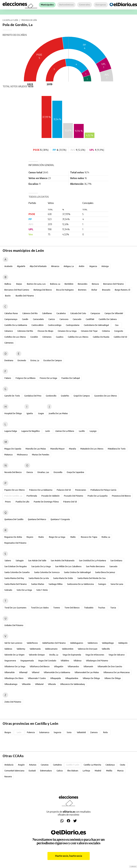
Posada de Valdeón (50, 496)
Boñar (94, 290)
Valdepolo (123, 643)
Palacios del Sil (64, 490)
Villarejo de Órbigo (91, 678)
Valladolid (81, 732)
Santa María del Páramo (16, 584)
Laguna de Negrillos (31, 431)
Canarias (45, 765)
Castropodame (73, 325)
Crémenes (47, 337)
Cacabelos (61, 313)
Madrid (98, 771)
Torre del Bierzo (72, 608)
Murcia (120, 771)
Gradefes (65, 396)
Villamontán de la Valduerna (57, 672)
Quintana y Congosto (60, 519)
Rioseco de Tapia (89, 537)
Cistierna (106, 331)
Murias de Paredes (41, 455)
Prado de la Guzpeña (98, 496)
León (48, 431)
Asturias (33, 765)
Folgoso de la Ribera (26, 378)
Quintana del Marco (37, 519)
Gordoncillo (51, 396)
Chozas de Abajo (45, 331)
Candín (25, 319)
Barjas (19, 284)
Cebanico (9, 331)
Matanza (8, 455)
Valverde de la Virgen (14, 655)
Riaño (41, 537)
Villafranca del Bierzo (40, 666)
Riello (73, 537)
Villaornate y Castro (37, 678)
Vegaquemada (27, 661)
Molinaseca (22, 455)
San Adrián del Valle (37, 561)
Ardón (82, 266)
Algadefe (21, 266)
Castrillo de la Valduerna (16, 325)
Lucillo (82, 431)
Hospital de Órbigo (13, 413)
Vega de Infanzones (95, 655)
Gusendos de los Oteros (106, 396)
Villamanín (88, 666)
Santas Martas (38, 584)
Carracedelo (38, 319)
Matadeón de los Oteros (92, 449)
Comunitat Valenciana (14, 771)
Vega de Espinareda (72, 655)
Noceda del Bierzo (13, 472)
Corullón (34, 337)
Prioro (8, 502)
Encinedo (22, 360)
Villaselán (26, 684)
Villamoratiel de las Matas (87, 672)
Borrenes (82, 290)
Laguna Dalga (11, 431)
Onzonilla (58, 472)
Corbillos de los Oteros (15, 337)
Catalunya (110, 765)
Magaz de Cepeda (13, 449)
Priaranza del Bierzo (121, 496)
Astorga (105, 266)
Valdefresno (32, 643)
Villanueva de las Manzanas (117, 672)
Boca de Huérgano (65, 290)
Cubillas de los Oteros (78, 337)
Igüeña (30, 413)
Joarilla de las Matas (58, 413)
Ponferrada (32, 496)
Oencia (30, 472)
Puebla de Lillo (23, 502)
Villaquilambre (72, 678)
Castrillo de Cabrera (108, 319)
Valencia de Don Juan (88, 649)
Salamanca (44, 732)
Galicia (60, 771)
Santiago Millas (56, 584)
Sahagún (20, 561)
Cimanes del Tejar (89, 331)
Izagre (41, 413)
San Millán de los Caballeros (68, 566)
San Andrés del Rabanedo (63, 561)
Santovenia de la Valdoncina (80, 584)
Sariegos (102, 584)
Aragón (21, 765)
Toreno (57, 608)
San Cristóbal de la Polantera (92, 561)
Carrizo (52, 319)
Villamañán (10, 672)
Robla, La (106, 537)
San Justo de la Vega (41, 566)
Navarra (8, 777)
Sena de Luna (117, 584)
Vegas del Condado (47, 661)
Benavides (83, 284)
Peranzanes (81, 490)
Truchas (102, 608)
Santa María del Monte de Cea (91, 578)
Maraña (72, 449)
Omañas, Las (43, 472)
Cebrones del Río (25, 331)
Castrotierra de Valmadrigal (96, 325)
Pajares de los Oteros (15, 490)
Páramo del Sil (70, 502)
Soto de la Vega (24, 590)
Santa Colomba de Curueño (17, 572)
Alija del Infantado (38, 266)
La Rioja (86, 771)
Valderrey (21, 649)
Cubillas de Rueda (101, 337)
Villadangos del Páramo (97, 661)
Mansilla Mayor (57, 449)
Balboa (8, 284)
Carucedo (77, 319)
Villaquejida (56, 678)
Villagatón (59, 666)
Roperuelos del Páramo (15, 543)
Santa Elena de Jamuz (105, 572)
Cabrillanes (47, 313)
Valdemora (93, 643)
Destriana (9, 360)
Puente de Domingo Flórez (46, 502)
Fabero (8, 378)
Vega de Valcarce (117, 655)
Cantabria (57, 765)
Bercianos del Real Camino (17, 290)
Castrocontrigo (55, 325)
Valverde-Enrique (37, 655)
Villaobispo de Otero (14, 678)
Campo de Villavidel (114, 313)
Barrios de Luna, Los (36, 284)
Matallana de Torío (117, 449)
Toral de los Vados (40, 608)
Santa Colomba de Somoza (47, 572)
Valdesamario (51, 649)
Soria (69, 732)
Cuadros (60, 337)
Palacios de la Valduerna (41, 490)
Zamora (94, 732)
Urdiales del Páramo (14, 625)
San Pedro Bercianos (95, 566)
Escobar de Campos (53, 360)
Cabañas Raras (11, 313)
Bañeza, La (55, 284)
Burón (8, 296)
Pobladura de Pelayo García (103, 490)
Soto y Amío (42, 590)
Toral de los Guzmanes (15, 608)
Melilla (109, 771)
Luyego (93, 431)
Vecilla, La (54, 655)
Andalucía (9, 765)
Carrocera (64, 319)
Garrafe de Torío (12, 396)
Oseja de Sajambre (75, 472)
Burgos (8, 732)
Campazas (95, 313)
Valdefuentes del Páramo (54, 643)
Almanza (55, 266)
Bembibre (69, 284)
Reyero (30, 537)
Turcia (113, 608)
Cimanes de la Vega (67, 331)
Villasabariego (11, 684)
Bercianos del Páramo (114, 284)
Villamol (36, 672)
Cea (117, 325)
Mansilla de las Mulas (36, 449)
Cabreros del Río (30, 313)
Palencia (31, 732)
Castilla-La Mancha (92, 765)
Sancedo (113, 566)
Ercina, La (35, 360)
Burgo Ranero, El (122, 290)
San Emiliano (116, 561)
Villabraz (78, 661)
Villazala (52, 684)
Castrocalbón (38, 325)
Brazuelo (106, 290)
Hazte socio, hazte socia (69, 856)
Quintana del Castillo (14, 519)
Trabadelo (89, 608)
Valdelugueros (77, 643)
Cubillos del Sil (120, 337)
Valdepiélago (108, 643)
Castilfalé (90, 319)
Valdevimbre (68, 649)
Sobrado (8, 590)
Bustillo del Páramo (25, 296)
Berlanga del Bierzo (43, 290)
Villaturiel (39, 684)
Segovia (57, 732)
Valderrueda (35, 649)
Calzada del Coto (78, 313)
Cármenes (9, 343)
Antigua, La (69, 266)
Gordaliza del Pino (33, 396)
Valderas (8, 649)
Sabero (8, 561)
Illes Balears (73, 771)
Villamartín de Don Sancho (110, 666)
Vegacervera (10, 661)
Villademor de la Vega (15, 666)
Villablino (65, 661)
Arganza (93, 266)
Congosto (119, 331)
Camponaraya (11, 319)
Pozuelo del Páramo (74, 496)
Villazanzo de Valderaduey (73, 684)
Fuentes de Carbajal (71, 378)
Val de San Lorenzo (13, 643)
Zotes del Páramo (13, 702)
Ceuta (122, 765)
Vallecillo (106, 649)
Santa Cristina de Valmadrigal (77, 572)
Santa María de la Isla (39, 578)
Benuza (95, 284)
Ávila (105, 732)
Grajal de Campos (82, 396)
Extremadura (46, 771)
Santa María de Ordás (63, 578)
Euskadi (32, 771)
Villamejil (23, 672)
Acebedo (8, 266)
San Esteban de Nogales (16, 566)
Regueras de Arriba (13, 537)
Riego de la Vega (57, 537)
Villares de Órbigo (113, 678)
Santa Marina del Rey (14, 578)
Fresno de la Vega (48, 378)
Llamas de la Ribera (65, 431)
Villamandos (73, 666)
